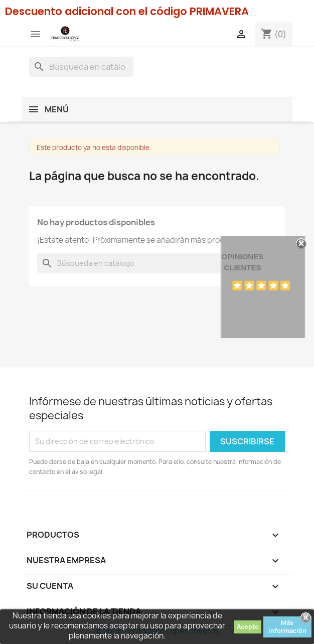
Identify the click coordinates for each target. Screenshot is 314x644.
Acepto (248, 627)
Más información (287, 627)
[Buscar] (81, 67)
